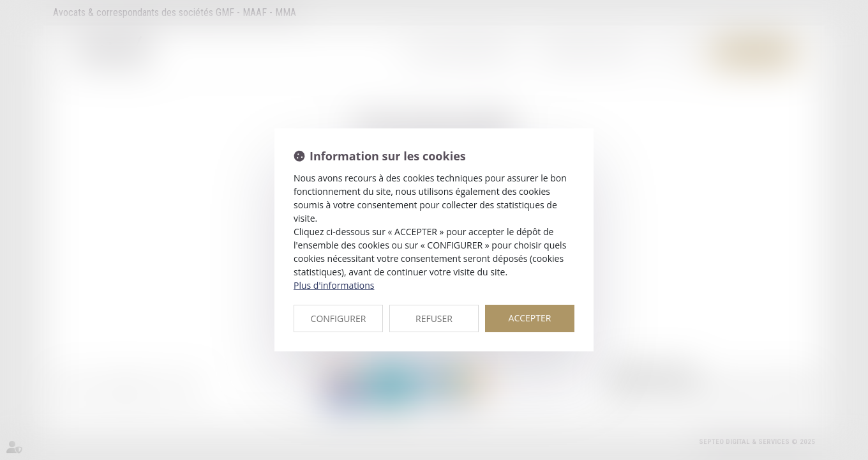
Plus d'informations (334, 285)
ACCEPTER (530, 318)
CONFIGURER (339, 318)
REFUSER (434, 318)
